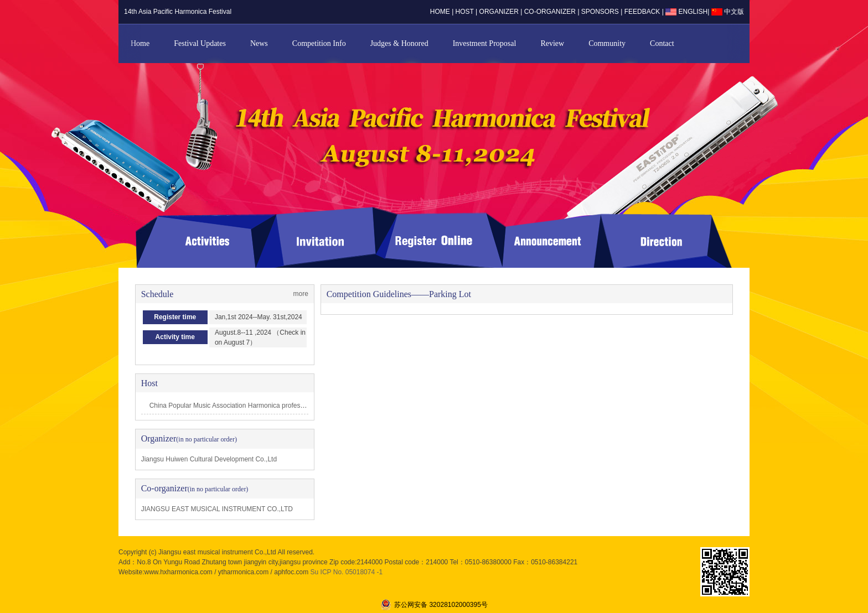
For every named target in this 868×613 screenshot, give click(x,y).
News (259, 43)
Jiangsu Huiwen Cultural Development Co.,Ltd (209, 459)
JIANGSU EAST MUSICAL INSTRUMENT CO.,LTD (217, 509)
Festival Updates (200, 43)
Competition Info (319, 43)
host (465, 12)
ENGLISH (686, 12)
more (301, 294)
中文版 (728, 12)
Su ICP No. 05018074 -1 (347, 572)
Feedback (643, 12)
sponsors (600, 12)
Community (607, 43)
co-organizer (550, 12)
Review (552, 43)
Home (140, 43)
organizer (499, 12)
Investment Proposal (485, 43)
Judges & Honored (399, 43)
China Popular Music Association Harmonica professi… (231, 406)
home (440, 12)
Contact (662, 43)
